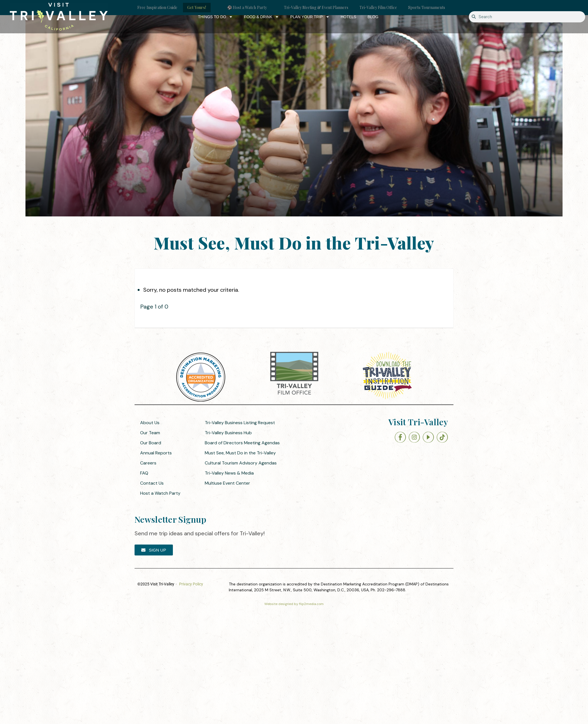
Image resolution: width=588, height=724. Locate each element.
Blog (373, 17)
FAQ (144, 473)
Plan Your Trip (310, 17)
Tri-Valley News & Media (229, 473)
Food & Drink (261, 17)
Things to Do (216, 17)
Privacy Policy (191, 584)
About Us (150, 423)
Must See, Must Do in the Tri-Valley (240, 453)
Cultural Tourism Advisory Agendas (241, 463)
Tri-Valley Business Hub (228, 433)
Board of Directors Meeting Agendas (242, 443)
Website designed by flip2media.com (294, 604)
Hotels (349, 17)
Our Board (151, 443)
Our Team (150, 433)
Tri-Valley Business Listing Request (240, 423)
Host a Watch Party (160, 493)
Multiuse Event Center (227, 483)
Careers (148, 463)
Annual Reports (156, 453)
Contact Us (152, 483)
